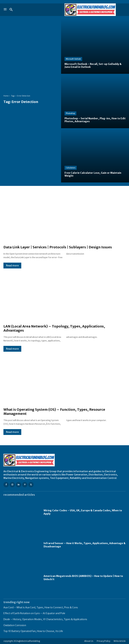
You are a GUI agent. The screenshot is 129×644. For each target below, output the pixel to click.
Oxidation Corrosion (15, 625)
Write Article (120, 641)
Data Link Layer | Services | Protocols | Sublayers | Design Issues (58, 247)
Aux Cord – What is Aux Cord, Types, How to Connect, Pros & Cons (41, 607)
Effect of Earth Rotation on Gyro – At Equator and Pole (34, 613)
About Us (89, 641)
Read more (12, 266)
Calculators (71, 168)
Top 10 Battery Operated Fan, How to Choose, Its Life (33, 631)
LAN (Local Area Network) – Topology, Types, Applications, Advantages (54, 328)
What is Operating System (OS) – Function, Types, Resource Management (54, 412)
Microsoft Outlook (73, 59)
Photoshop (70, 113)
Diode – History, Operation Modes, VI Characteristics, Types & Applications (45, 619)
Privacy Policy (103, 641)
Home (6, 96)
